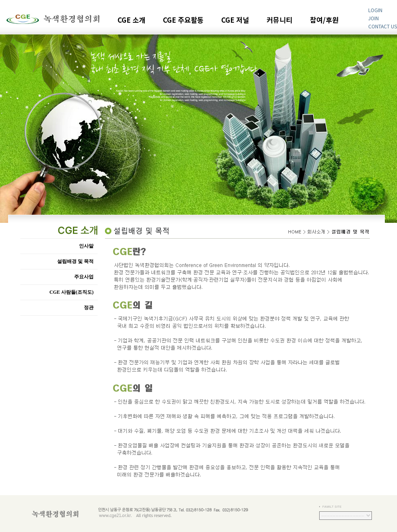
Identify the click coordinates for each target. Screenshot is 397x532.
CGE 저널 (235, 20)
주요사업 (84, 277)
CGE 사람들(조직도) (72, 292)
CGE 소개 (131, 20)
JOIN (374, 18)
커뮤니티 (280, 20)
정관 (89, 308)
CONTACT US (383, 26)
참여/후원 (324, 20)
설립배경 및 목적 (75, 261)
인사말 (86, 246)
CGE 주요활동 (183, 20)
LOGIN (375, 10)
